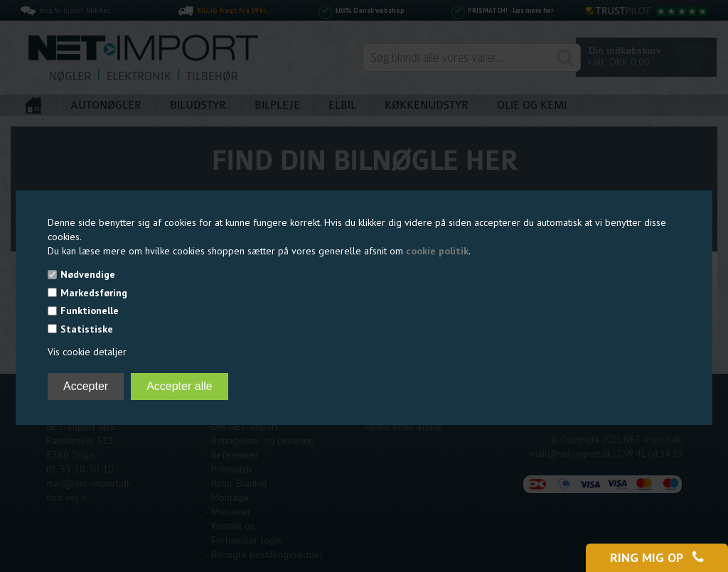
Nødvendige (88, 274)
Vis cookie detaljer (87, 352)
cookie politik (437, 251)
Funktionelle (90, 311)
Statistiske (87, 329)
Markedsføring (94, 293)
